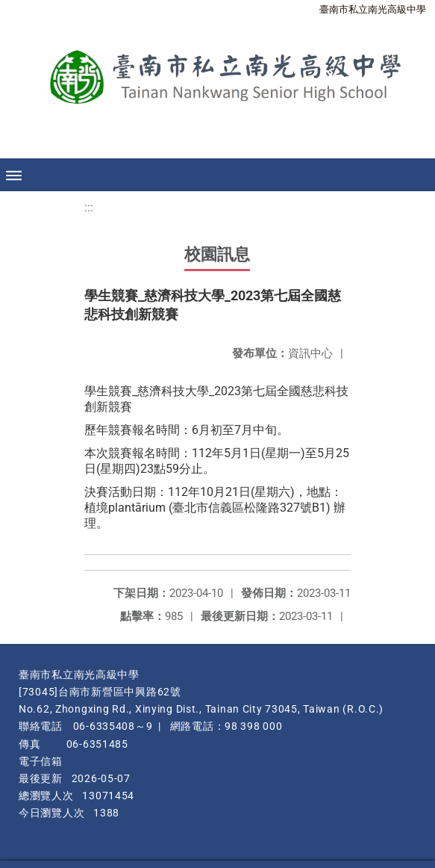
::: (89, 207)
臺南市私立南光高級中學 (373, 9)
